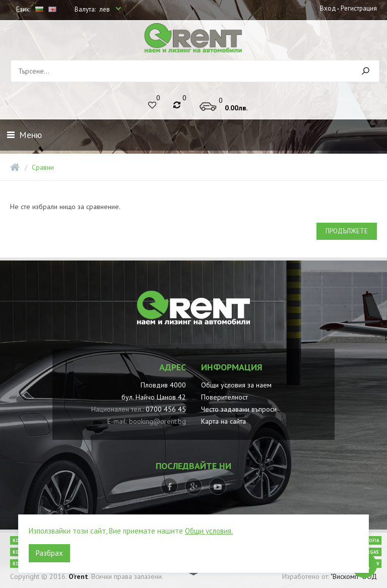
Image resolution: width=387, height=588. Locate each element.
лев (105, 9)
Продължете (347, 231)
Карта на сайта (223, 421)
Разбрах (49, 553)
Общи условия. (209, 531)
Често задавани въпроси (239, 409)
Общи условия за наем (236, 385)
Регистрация (359, 8)
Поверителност (224, 397)
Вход (328, 8)
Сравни (43, 167)
